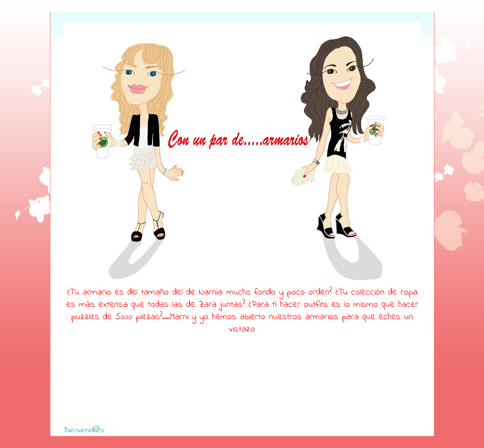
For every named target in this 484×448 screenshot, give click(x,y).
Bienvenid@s (84, 431)
